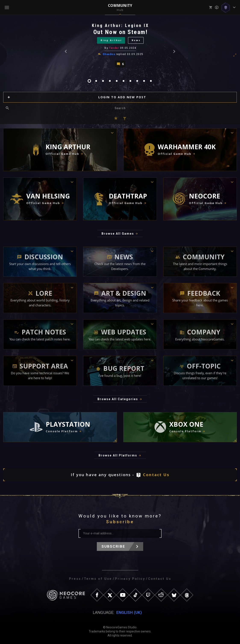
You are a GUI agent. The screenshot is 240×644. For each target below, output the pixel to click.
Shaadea (109, 54)
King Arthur (111, 40)
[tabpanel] (120, 45)
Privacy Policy (130, 579)
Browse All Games (118, 234)
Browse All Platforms (118, 455)
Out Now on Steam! (121, 32)
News (136, 40)
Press (75, 579)
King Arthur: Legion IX (120, 25)
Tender (114, 48)
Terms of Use (98, 579)
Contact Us (156, 475)
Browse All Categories (118, 399)
